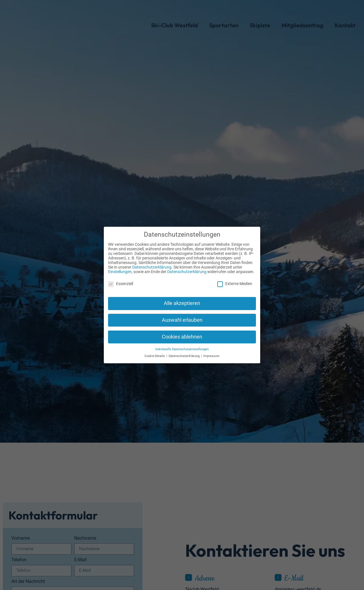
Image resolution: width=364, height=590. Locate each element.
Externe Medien (235, 280)
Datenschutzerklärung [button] (185, 352)
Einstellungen (120, 268)
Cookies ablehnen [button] (182, 333)
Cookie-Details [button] (155, 352)
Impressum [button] (211, 352)
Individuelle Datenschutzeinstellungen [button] (182, 345)
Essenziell (121, 280)
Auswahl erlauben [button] (182, 316)
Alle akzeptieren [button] (182, 299)
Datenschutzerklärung (152, 263)
